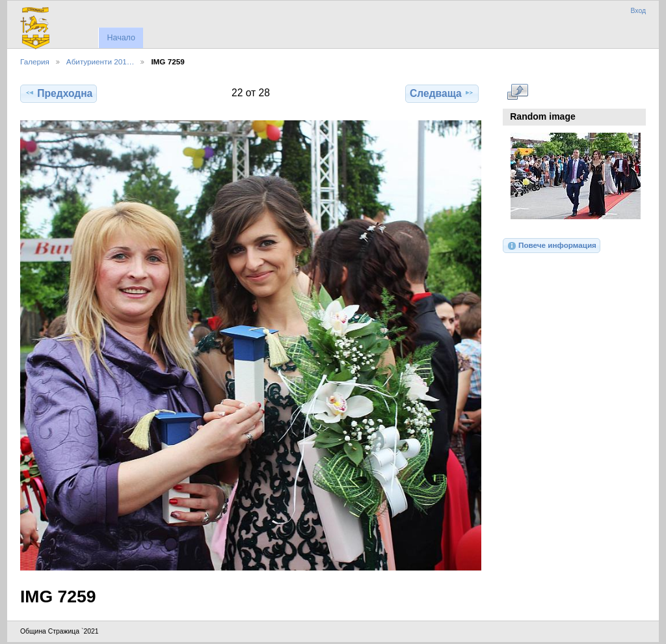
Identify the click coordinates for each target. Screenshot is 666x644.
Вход (638, 11)
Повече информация (552, 246)
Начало (121, 38)
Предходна (59, 93)
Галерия (35, 61)
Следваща (442, 93)
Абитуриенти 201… (100, 61)
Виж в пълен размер (517, 92)
